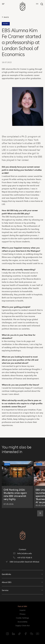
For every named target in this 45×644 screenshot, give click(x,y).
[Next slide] (40, 513)
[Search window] (42, 4)
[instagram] (7, 634)
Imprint (22, 610)
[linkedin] (13, 634)
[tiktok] (19, 634)
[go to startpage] (22, 6)
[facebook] (26, 634)
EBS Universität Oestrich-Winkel (22, 562)
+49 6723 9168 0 (22, 558)
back (5, 17)
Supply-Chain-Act (23, 625)
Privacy (22, 614)
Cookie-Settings (23, 618)
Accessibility (23, 622)
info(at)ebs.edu (23, 553)
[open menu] (3, 4)
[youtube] (38, 634)
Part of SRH (22, 606)
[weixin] (32, 634)
